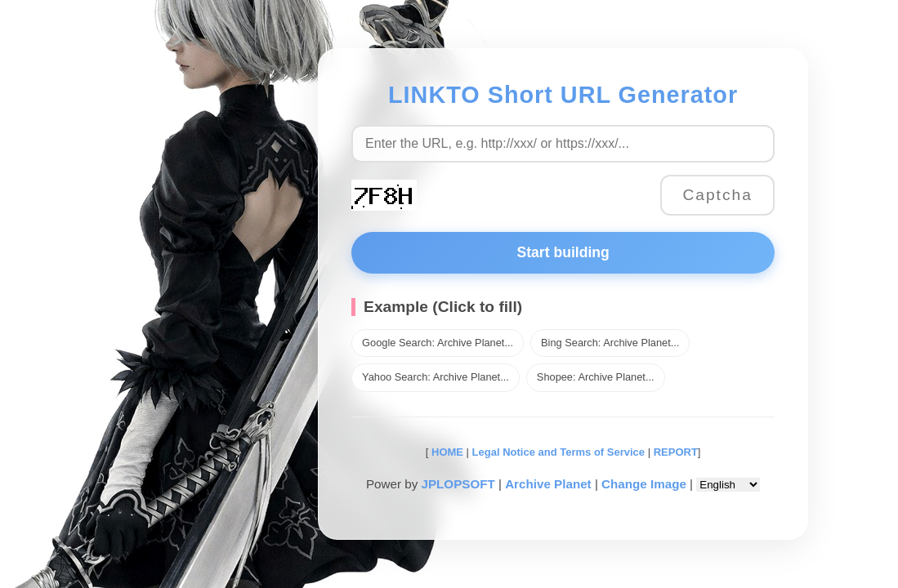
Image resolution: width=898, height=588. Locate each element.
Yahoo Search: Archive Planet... (436, 377)
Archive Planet (548, 484)
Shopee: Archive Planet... (596, 377)
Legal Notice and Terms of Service (558, 452)
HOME (446, 452)
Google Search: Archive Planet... (438, 343)
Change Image (644, 484)
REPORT (676, 452)
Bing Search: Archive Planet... (610, 343)
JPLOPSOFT (458, 484)
